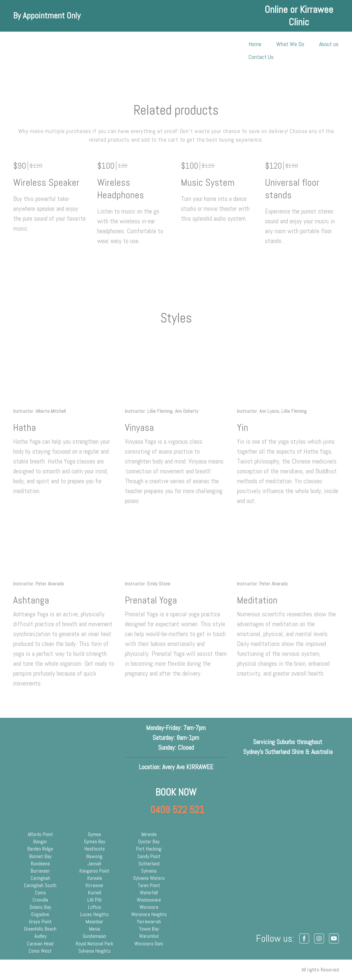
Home (255, 44)
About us (329, 44)
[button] (304, 938)
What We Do (290, 44)
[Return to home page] (34, 50)
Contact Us (261, 57)
